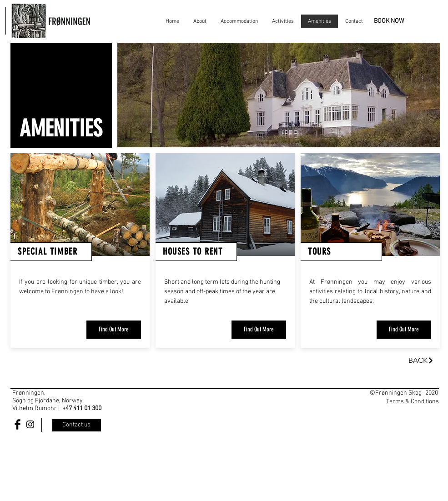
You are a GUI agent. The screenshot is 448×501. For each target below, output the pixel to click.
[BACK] (421, 361)
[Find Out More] (114, 330)
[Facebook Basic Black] (18, 424)
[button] (279, 95)
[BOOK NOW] (389, 21)
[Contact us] (77, 425)
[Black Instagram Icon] (30, 424)
